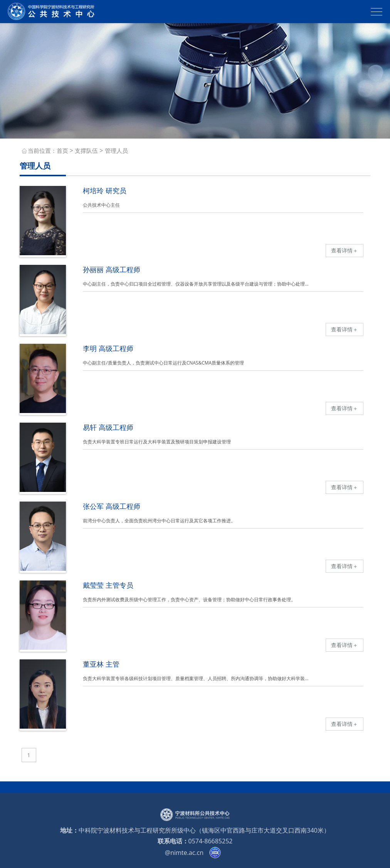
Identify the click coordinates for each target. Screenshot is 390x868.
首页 (62, 151)
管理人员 (116, 151)
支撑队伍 (86, 151)
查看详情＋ (345, 250)
